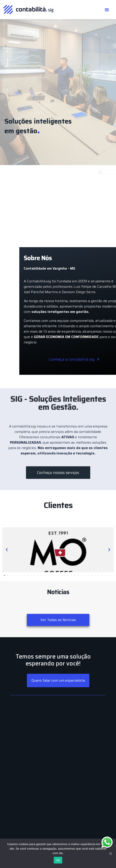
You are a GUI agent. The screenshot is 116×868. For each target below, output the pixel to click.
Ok (58, 860)
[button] (107, 10)
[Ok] (110, 853)
